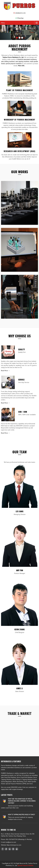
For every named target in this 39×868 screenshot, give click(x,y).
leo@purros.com (11, 842)
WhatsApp (20, 18)
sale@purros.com (20, 13)
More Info (21, 66)
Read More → (5, 371)
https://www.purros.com (14, 845)
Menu (3, 23)
